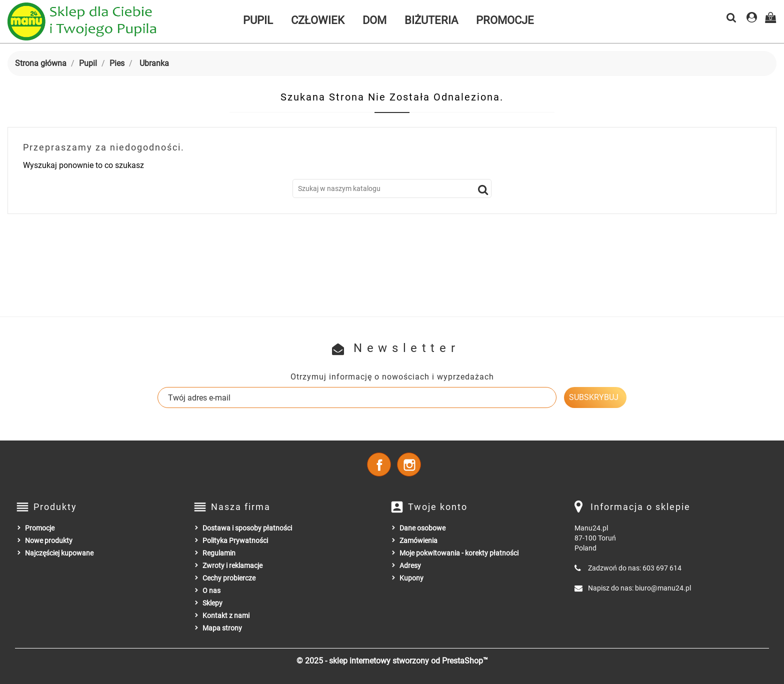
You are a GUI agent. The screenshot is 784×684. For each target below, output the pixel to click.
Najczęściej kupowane (59, 553)
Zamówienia (418, 540)
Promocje (505, 20)
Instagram (409, 464)
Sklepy (212, 603)
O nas (211, 590)
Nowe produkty (49, 540)
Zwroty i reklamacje (232, 565)
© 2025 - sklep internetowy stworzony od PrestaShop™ (392, 661)
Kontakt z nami (226, 615)
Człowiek (318, 20)
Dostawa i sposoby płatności (247, 528)
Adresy (410, 565)
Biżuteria (431, 20)
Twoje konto (438, 507)
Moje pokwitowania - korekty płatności (459, 553)
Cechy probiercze (229, 578)
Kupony (411, 578)
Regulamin (219, 553)
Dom (374, 20)
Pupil (258, 20)
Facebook (379, 464)
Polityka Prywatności (235, 540)
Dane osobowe (422, 528)
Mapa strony (222, 628)
